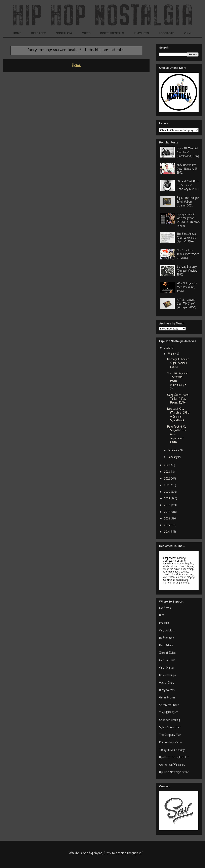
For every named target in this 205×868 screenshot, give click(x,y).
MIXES (86, 33)
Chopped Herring (170, 720)
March (172, 354)
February (174, 451)
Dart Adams (166, 646)
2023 (167, 472)
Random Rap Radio (170, 742)
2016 (168, 519)
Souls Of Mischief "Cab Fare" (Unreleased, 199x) (188, 152)
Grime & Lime (167, 698)
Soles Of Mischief (170, 728)
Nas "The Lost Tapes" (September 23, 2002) (188, 254)
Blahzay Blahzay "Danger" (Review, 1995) (187, 271)
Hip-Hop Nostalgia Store (174, 772)
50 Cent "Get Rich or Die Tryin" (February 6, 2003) (188, 185)
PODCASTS (166, 33)
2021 (167, 485)
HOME (17, 33)
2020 (168, 492)
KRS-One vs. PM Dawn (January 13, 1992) (188, 169)
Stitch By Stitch (169, 705)
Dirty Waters (167, 690)
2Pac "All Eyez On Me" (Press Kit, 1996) (187, 287)
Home (76, 66)
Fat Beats (165, 608)
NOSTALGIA (64, 33)
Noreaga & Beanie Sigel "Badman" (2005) (178, 363)
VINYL (188, 33)
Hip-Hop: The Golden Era (174, 758)
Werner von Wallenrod (172, 765)
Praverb (164, 623)
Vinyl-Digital (166, 668)
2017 (167, 512)
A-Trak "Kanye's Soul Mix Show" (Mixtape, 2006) (187, 304)
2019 (168, 499)
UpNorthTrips (167, 675)
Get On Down (167, 660)
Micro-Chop (167, 683)
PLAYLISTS (141, 33)
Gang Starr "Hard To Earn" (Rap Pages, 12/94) (178, 399)
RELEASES (38, 33)
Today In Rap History (172, 750)
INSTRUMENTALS (112, 33)
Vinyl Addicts (167, 631)
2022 (167, 479)
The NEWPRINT (168, 713)
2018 (168, 505)
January (173, 457)
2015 (167, 525)
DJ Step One (167, 638)
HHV (161, 616)
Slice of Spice (167, 653)
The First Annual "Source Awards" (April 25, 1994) (187, 238)
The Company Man (170, 735)
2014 (167, 532)
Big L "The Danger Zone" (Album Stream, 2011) (188, 202)
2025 (167, 348)
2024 (167, 465)
